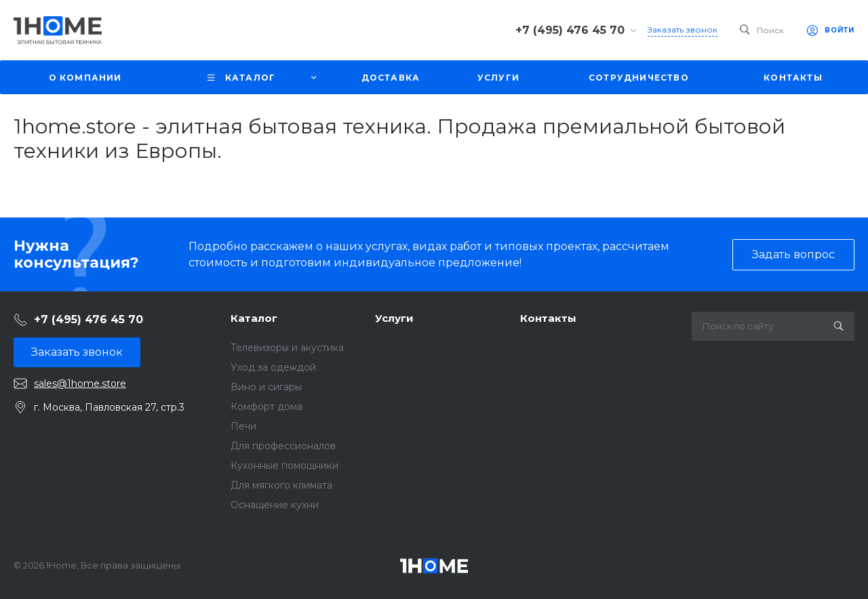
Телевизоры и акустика (287, 348)
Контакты (548, 318)
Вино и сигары (266, 387)
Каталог (254, 318)
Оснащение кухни (275, 505)
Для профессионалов (283, 446)
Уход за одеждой (273, 367)
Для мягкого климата (281, 485)
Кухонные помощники (284, 466)
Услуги (394, 318)
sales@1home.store (80, 384)
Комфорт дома (267, 407)
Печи (243, 426)
